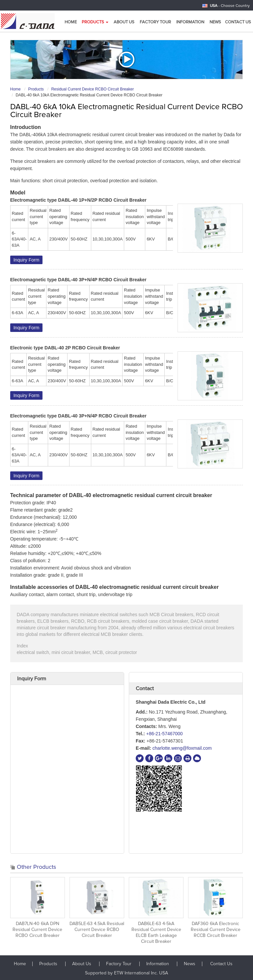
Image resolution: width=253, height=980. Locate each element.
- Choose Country (230, 6)
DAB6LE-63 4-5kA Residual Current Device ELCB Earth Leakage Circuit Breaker (156, 933)
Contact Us (238, 22)
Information (190, 22)
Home (71, 22)
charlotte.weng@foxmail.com (182, 748)
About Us (82, 964)
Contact (145, 689)
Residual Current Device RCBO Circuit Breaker (92, 89)
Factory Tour (155, 22)
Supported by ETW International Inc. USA (126, 973)
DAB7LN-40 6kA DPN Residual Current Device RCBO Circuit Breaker (37, 930)
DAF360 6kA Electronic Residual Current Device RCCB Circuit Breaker (216, 930)
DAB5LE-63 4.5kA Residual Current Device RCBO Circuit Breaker (97, 930)
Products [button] (95, 22)
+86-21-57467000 (165, 734)
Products (36, 89)
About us (124, 22)
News (215, 22)
